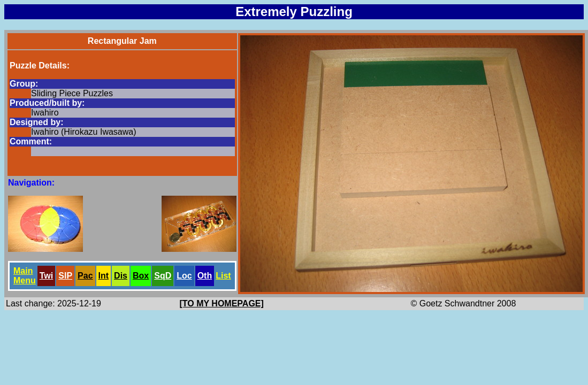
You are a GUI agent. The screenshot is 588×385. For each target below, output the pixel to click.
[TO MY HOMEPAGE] (222, 303)
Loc (184, 276)
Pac (85, 276)
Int (104, 276)
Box (141, 276)
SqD (163, 276)
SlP (65, 276)
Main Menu (25, 276)
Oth (205, 276)
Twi (46, 276)
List (223, 276)
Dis (121, 276)
